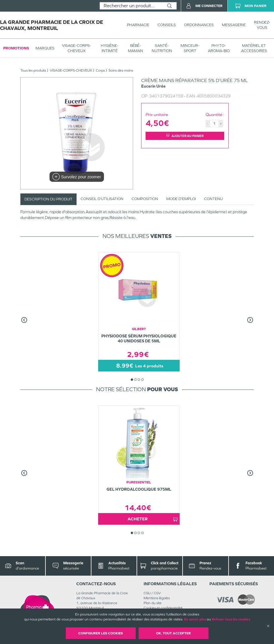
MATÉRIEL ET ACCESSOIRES (254, 48)
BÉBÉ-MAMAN (135, 48)
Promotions (16, 48)
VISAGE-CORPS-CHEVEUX (77, 48)
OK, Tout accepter (173, 633)
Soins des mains (121, 70)
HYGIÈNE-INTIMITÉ (110, 48)
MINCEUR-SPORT (190, 48)
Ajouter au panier (185, 136)
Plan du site (153, 603)
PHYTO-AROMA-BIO (219, 48)
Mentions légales (157, 598)
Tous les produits (33, 70)
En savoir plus (195, 619)
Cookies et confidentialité (163, 608)
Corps (100, 70)
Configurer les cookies (101, 633)
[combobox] (131, 6)
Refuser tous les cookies (231, 619)
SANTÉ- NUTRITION (162, 48)
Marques (45, 48)
